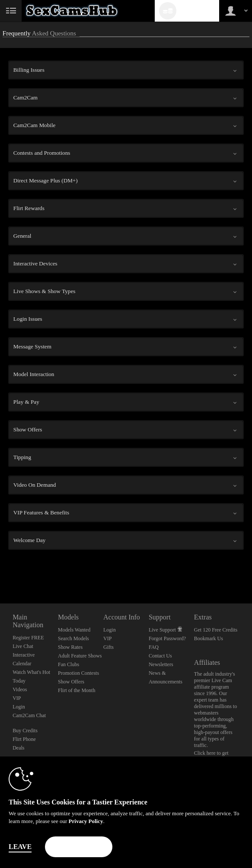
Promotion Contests (78, 673)
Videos (20, 689)
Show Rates (70, 647)
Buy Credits (25, 731)
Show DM (0, 571)
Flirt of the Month (77, 690)
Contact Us (160, 656)
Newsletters (161, 664)
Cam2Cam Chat (29, 715)
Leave (20, 847)
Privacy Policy (86, 821)
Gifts (108, 647)
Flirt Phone (24, 739)
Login (19, 707)
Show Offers (71, 682)
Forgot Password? (167, 638)
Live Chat (23, 646)
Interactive (24, 655)
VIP (17, 698)
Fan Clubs (69, 664)
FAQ (154, 647)
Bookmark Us (209, 638)
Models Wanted (74, 630)
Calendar (22, 664)
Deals (18, 748)
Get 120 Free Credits (216, 630)
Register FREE (28, 638)
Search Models (73, 638)
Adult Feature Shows (80, 656)
